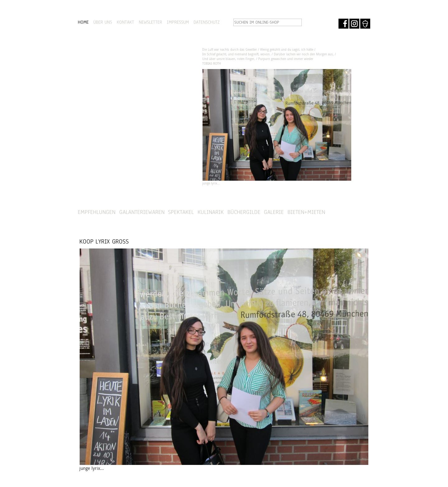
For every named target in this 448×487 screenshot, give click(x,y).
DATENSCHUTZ (207, 22)
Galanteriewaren (142, 212)
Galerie (274, 212)
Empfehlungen (97, 212)
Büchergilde (244, 212)
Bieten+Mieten (306, 212)
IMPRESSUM (178, 22)
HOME (83, 22)
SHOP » (353, 212)
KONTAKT (125, 22)
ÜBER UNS (103, 22)
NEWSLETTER (150, 22)
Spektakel (181, 212)
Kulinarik (211, 212)
